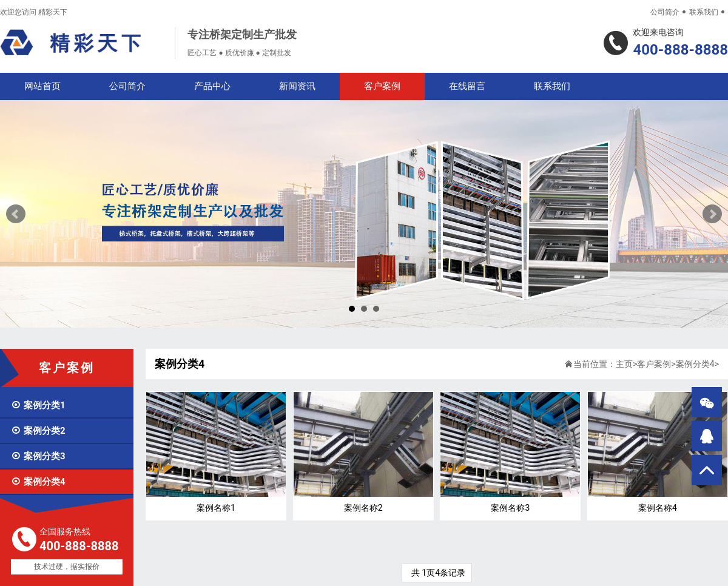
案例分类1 (38, 405)
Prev (16, 214)
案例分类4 (38, 482)
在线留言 (467, 86)
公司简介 (665, 12)
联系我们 (704, 12)
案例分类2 (38, 431)
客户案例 (382, 86)
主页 (624, 364)
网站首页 (42, 86)
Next (712, 214)
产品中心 (212, 86)
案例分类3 (38, 456)
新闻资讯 (297, 86)
